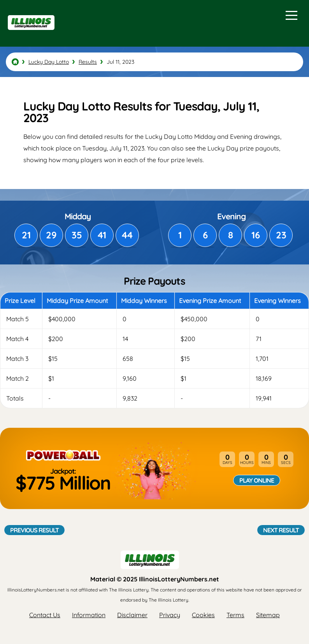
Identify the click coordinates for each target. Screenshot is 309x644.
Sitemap (268, 615)
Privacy (170, 615)
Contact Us (45, 615)
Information (89, 615)
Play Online (257, 480)
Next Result (281, 530)
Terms (235, 615)
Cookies (203, 615)
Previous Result (34, 530)
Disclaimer (132, 615)
